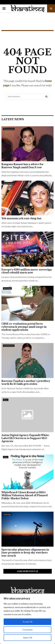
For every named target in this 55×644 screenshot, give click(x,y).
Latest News (13, 119)
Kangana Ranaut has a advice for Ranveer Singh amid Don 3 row (23, 166)
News (6, 234)
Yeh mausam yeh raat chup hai (21, 218)
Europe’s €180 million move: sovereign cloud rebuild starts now (27, 271)
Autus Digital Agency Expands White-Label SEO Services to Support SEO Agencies (26, 438)
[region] (27, 619)
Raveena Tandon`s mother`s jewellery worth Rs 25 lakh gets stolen (26, 382)
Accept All (27, 622)
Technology (7, 288)
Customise (28, 630)
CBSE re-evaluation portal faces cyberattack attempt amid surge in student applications (24, 327)
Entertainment (9, 129)
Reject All (28, 638)
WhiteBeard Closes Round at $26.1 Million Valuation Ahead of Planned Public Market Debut (25, 495)
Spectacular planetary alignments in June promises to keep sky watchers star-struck (25, 553)
